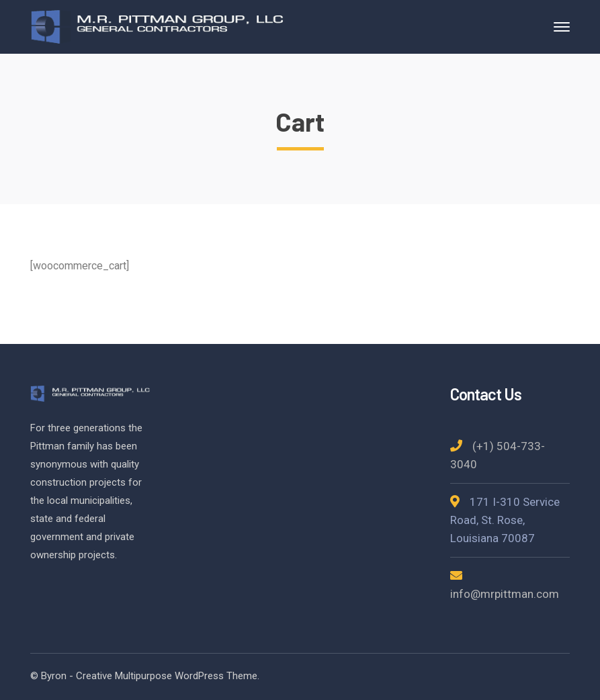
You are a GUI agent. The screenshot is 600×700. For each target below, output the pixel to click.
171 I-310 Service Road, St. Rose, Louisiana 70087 (505, 520)
